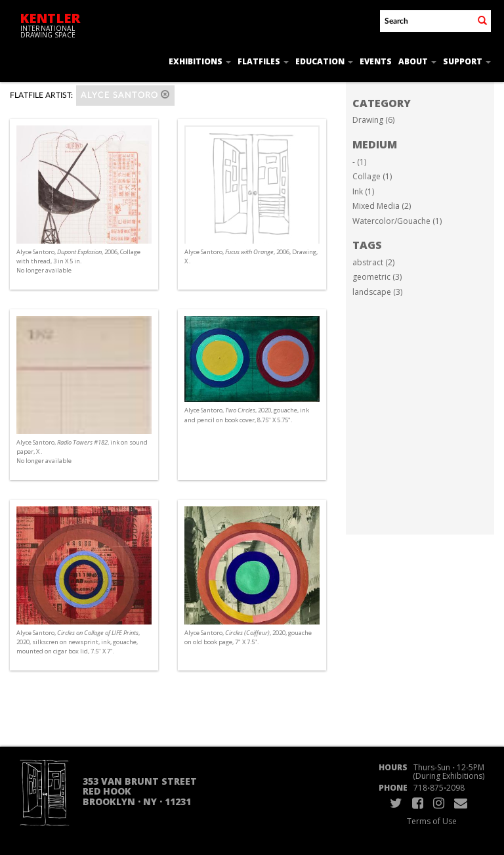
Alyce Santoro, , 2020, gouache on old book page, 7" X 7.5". (248, 637)
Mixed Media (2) (382, 206)
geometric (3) (377, 277)
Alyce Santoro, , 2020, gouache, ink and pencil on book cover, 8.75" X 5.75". (247, 415)
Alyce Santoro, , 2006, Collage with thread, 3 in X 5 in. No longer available (78, 261)
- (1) (359, 162)
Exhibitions (200, 61)
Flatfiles (263, 61)
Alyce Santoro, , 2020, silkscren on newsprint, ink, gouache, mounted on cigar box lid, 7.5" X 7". (78, 642)
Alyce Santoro (125, 95)
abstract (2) (373, 262)
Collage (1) (372, 176)
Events (376, 61)
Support (467, 61)
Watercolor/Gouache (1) (397, 221)
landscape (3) (377, 292)
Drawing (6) (373, 120)
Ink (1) (363, 191)
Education (324, 61)
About (417, 61)
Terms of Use (432, 821)
